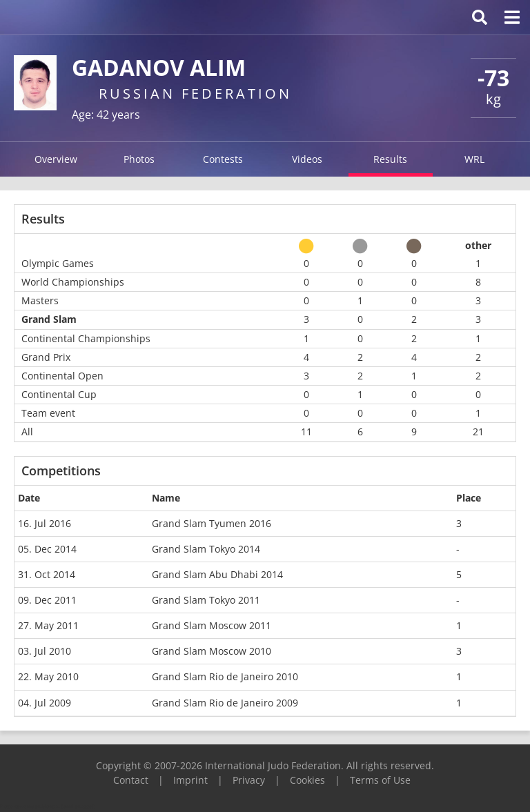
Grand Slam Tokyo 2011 (206, 600)
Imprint (190, 780)
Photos (139, 159)
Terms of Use (380, 780)
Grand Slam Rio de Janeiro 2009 (225, 703)
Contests (223, 159)
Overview (56, 159)
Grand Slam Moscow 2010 (212, 651)
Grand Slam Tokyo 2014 (206, 549)
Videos (307, 159)
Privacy (249, 780)
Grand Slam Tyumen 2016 (212, 523)
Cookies (307, 780)
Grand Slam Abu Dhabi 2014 (217, 574)
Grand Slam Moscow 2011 (212, 625)
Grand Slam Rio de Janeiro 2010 (225, 676)
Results (390, 159)
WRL (474, 159)
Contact (131, 780)
